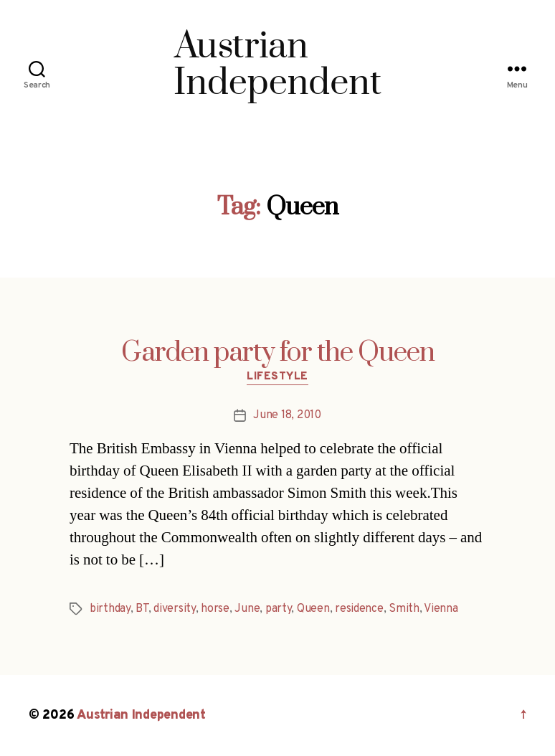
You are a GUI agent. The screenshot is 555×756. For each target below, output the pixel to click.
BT (142, 609)
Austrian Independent (141, 715)
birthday (110, 609)
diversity (175, 609)
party (279, 609)
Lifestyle (277, 377)
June (247, 609)
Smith (404, 609)
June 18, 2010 (287, 415)
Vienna (441, 609)
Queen (313, 609)
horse (215, 609)
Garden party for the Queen (278, 353)
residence (359, 609)
